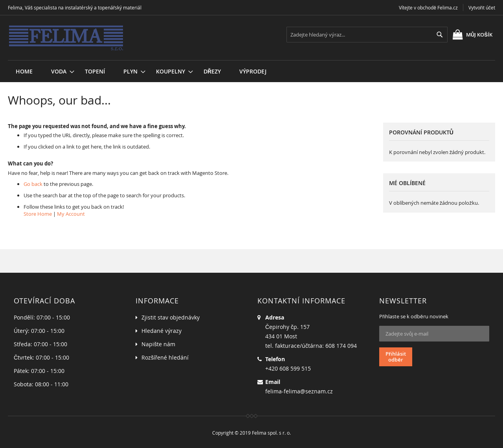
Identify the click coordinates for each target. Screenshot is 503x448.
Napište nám (158, 344)
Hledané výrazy (162, 331)
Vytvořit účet (482, 7)
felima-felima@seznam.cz (299, 391)
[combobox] (367, 35)
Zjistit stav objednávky (171, 317)
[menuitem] (59, 71)
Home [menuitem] (24, 71)
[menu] (251, 60)
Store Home (38, 214)
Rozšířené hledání (165, 357)
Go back (33, 184)
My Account (71, 214)
